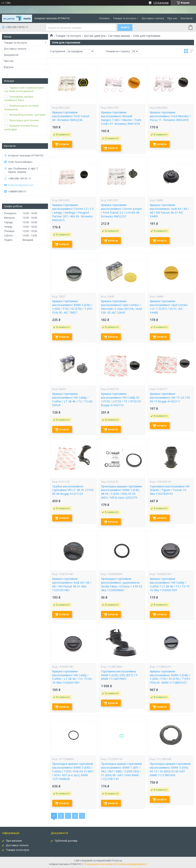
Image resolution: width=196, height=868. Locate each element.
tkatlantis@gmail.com (21, 185)
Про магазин (14, 841)
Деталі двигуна (95, 36)
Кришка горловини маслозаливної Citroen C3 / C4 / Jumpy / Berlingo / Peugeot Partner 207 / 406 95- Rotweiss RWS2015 (73, 213)
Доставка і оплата (153, 18)
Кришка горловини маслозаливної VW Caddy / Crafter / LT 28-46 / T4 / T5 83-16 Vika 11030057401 (72, 677)
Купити (64, 144)
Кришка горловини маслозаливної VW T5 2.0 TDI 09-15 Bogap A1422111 (170, 398)
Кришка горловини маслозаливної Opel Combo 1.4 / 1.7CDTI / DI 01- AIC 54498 (169, 307)
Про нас (172, 18)
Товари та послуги (124, 18)
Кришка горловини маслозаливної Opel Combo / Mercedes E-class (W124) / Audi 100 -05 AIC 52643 (121, 307)
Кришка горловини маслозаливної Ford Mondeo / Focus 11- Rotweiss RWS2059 (170, 116)
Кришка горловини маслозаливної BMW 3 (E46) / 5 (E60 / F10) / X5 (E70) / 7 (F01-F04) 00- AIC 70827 (73, 307)
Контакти (187, 18)
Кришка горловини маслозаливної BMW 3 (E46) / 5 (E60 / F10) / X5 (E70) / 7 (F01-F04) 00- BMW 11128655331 (170, 677)
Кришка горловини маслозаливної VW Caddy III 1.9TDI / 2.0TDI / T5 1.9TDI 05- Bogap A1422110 (121, 399)
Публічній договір (66, 841)
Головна (104, 18)
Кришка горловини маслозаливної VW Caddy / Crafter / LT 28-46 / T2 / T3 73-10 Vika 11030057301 (170, 584)
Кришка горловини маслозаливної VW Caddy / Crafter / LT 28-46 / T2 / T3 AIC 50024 (73, 399)
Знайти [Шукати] (125, 27)
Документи (11, 55)
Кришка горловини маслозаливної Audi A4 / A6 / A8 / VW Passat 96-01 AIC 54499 (169, 211)
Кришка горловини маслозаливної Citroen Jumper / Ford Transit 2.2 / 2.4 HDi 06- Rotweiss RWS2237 (121, 211)
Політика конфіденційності (132, 864)
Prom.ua (117, 860)
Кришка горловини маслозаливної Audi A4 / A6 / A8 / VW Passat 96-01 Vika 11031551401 (72, 584)
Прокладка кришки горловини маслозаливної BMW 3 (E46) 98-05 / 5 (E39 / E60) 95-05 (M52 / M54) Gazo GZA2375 (121, 492)
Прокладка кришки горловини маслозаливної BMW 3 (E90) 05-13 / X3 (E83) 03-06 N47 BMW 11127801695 (170, 769)
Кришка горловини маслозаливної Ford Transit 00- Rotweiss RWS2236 (71, 116)
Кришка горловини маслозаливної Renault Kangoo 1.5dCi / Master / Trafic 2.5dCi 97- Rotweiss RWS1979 (121, 118)
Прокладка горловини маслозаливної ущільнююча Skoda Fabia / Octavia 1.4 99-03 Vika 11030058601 (122, 584)
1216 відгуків (161, 3)
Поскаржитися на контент (99, 864)
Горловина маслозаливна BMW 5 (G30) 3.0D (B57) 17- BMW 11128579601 (119, 675)
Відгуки (8, 67)
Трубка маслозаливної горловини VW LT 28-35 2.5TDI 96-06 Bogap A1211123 (73, 490)
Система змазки (119, 36)
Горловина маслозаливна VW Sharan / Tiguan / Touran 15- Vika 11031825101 (170, 490)
